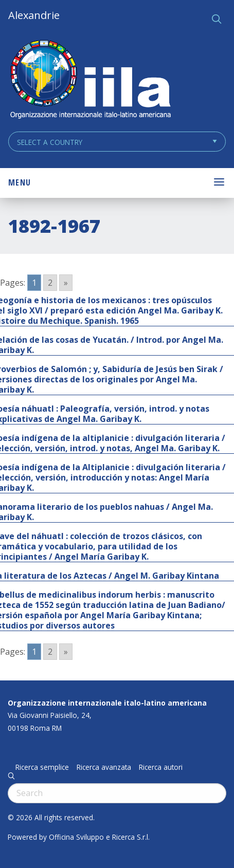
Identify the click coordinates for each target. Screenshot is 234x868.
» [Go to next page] (66, 283)
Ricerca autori (161, 767)
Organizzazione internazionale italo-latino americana (107, 703)
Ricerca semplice (42, 767)
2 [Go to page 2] (50, 283)
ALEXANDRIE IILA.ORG (90, 80)
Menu (20, 182)
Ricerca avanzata (104, 767)
